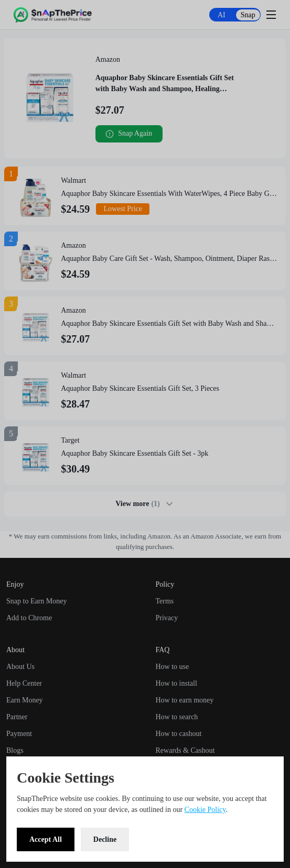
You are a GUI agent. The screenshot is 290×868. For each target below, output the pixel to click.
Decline (105, 839)
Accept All (46, 839)
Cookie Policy (205, 810)
